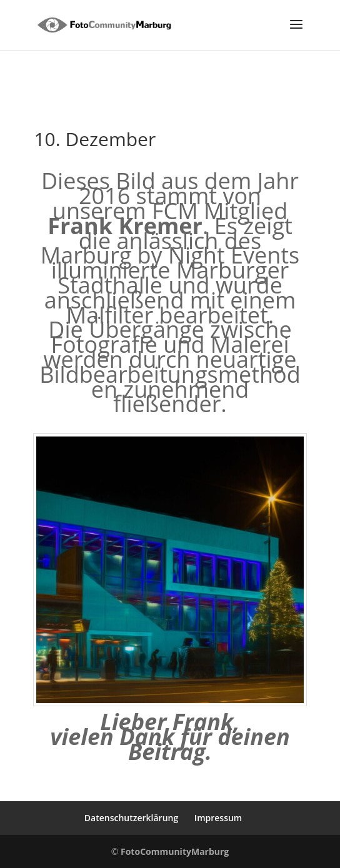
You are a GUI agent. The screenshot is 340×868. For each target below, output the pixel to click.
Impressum (218, 818)
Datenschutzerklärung (131, 818)
